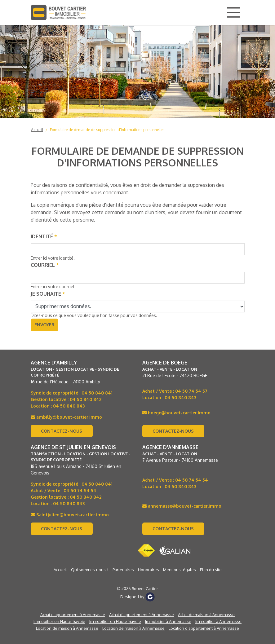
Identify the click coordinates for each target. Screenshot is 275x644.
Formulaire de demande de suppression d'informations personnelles (107, 130)
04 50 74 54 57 (191, 391)
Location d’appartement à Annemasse (204, 628)
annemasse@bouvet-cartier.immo (182, 506)
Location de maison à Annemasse (67, 628)
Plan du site (211, 570)
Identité (44, 236)
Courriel (45, 265)
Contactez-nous (62, 431)
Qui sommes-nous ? (90, 570)
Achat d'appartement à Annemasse (73, 615)
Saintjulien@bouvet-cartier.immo (70, 515)
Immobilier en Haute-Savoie (59, 621)
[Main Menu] (234, 12)
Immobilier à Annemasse (168, 621)
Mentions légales (180, 570)
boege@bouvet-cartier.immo (176, 413)
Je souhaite (48, 294)
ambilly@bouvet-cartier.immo (66, 417)
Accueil (37, 130)
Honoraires (149, 570)
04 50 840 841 (97, 393)
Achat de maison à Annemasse (206, 615)
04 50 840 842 (86, 399)
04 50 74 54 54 (80, 490)
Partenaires (123, 570)
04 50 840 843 (69, 406)
